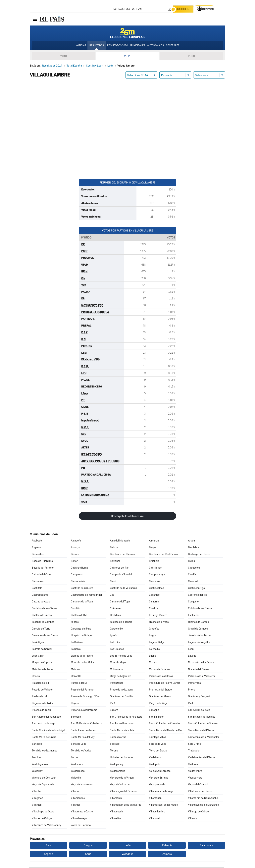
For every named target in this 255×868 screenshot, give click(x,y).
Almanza (154, 541)
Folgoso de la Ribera (121, 622)
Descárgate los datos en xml (128, 517)
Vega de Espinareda (43, 785)
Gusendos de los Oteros (45, 636)
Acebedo (37, 541)
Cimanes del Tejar (120, 602)
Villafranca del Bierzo (200, 792)
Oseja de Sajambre (121, 677)
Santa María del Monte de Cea (166, 731)
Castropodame (40, 595)
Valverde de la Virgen (122, 778)
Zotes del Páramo (81, 826)
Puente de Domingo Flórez (86, 697)
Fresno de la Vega (159, 622)
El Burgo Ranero (158, 616)
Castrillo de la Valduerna (124, 589)
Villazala (193, 819)
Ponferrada (194, 683)
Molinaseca (116, 670)
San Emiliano (156, 717)
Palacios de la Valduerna (202, 677)
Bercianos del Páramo (122, 555)
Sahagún (154, 711)
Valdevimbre (195, 771)
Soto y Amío (195, 744)
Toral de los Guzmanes (45, 751)
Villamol (75, 805)
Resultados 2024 (117, 46)
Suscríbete (185, 9)
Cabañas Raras (79, 568)
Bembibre (194, 548)
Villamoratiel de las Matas (163, 805)
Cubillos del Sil (79, 616)
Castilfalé (37, 589)
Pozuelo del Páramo (82, 690)
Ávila (49, 846)
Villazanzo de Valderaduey (47, 826)
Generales (173, 46)
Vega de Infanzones (82, 785)
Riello (191, 704)
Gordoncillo (116, 629)
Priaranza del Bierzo (160, 690)
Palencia (167, 846)
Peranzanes (117, 683)
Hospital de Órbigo (81, 636)
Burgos (88, 846)
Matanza (76, 670)
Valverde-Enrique (159, 778)
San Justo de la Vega (44, 724)
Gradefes (154, 629)
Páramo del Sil (79, 683)
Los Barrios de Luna (121, 656)
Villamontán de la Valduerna (126, 805)
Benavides (38, 555)
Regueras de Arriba (43, 704)
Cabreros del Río (119, 568)
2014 (127, 57)
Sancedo (76, 717)
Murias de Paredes (159, 670)
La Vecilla (154, 650)
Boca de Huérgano (42, 562)
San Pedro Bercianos (122, 724)
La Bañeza (77, 643)
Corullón (76, 609)
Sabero (114, 711)
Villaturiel (154, 819)
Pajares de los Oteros (161, 677)
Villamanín (116, 799)
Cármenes (38, 582)
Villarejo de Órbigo (198, 812)
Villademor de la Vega (161, 792)
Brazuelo (154, 562)
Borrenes (115, 562)
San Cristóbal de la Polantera (126, 717)
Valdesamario (118, 771)
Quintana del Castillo (121, 697)
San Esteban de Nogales (202, 717)
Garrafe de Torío (41, 629)
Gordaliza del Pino (81, 629)
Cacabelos (194, 568)
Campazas (77, 575)
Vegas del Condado (199, 785)
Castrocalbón (156, 589)
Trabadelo (194, 751)
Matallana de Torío (42, 670)
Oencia (36, 677)
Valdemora (77, 765)
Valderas (193, 765)
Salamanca (206, 846)
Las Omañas (117, 650)
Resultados (97, 46)
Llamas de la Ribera (82, 656)
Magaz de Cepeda (42, 663)
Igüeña (114, 636)
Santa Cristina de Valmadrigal (48, 731)
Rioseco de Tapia (41, 711)
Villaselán (115, 819)
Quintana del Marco (160, 697)
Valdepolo (154, 765)
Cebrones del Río (198, 595)
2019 (64, 57)
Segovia (49, 854)
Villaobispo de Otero (43, 812)
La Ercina (115, 643)
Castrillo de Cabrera (82, 589)
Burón (191, 562)
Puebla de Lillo (40, 697)
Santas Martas (118, 738)
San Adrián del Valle (199, 711)
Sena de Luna (79, 744)
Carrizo (114, 582)
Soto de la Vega (158, 744)
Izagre (153, 636)
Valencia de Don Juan (44, 778)
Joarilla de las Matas (200, 636)
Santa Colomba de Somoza (203, 724)
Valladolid (127, 854)
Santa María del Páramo (202, 731)
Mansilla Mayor (118, 663)
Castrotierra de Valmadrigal (86, 595)
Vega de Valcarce (120, 785)
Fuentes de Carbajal (199, 622)
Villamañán (155, 799)
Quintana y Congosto (200, 697)
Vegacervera (195, 778)
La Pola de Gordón (42, 650)
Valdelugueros (40, 765)
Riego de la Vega (158, 704)
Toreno (114, 751)
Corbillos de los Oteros (44, 609)
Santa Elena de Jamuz (83, 731)
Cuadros (154, 609)
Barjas (153, 548)
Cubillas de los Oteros (200, 609)
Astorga (75, 548)
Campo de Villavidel (121, 575)
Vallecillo (76, 778)
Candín (192, 575)
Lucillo (153, 656)
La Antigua (38, 643)
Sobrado (115, 744)
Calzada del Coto (41, 575)
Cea (112, 595)
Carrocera (155, 582)
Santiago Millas (157, 738)
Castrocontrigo (196, 589)
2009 (191, 57)
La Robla (76, 650)
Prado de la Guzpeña (122, 690)
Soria (88, 854)
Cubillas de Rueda (42, 616)
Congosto (193, 602)
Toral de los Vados (81, 751)
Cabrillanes (155, 568)
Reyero (75, 704)
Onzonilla (76, 677)
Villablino (37, 792)
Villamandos (78, 799)
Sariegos (37, 744)
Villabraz (76, 792)
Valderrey (37, 771)
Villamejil (37, 805)
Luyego (192, 656)
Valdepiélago (117, 765)
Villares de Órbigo (42, 819)
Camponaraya (157, 575)
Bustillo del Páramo (43, 568)
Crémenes (116, 609)
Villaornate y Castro (82, 812)
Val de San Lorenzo (160, 771)
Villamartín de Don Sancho (203, 799)
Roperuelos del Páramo (84, 711)
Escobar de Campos (43, 622)
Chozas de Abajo (41, 602)
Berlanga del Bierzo (199, 555)
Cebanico (154, 595)
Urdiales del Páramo (121, 758)
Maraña (153, 663)
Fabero (75, 622)
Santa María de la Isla (122, 731)
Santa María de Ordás (44, 738)
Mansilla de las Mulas (83, 663)
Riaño (113, 704)
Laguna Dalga (157, 643)
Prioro (192, 690)
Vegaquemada (157, 785)
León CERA (38, 656)
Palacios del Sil (40, 683)
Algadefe (76, 541)
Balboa (114, 548)
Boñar (74, 562)
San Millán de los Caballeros (87, 724)
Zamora (167, 854)
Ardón (191, 541)
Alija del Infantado (120, 541)
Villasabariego (79, 819)
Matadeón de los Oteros (201, 663)
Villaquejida (116, 812)
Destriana (115, 616)
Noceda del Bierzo (198, 670)
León (191, 650)
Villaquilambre (157, 812)
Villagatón (37, 799)
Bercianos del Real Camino (164, 555)
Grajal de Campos (198, 629)
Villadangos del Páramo (123, 792)
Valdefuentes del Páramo (202, 758)
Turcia (75, 758)
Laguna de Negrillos (199, 643)
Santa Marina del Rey (83, 738)
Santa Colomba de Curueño (164, 724)
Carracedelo (78, 582)
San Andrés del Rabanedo (46, 717)
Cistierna (154, 602)
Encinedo (193, 616)
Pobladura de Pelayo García (165, 683)
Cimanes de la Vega (82, 602)
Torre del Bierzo (158, 751)
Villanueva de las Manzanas (203, 805)
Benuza (75, 555)
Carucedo (194, 582)
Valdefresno (156, 758)
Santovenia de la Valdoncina (204, 738)
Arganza (37, 548)
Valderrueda (78, 771)
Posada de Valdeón (43, 690)
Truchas (36, 758)
